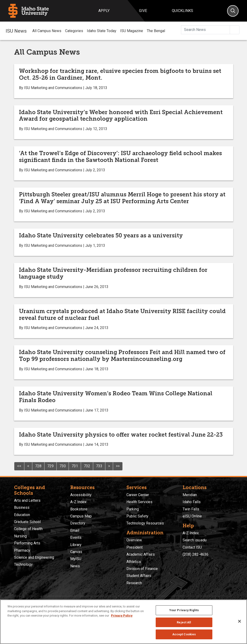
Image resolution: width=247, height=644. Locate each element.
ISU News (16, 31)
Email (75, 530)
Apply (104, 11)
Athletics (134, 562)
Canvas (76, 552)
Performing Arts (27, 543)
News (75, 566)
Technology (23, 564)
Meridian (190, 495)
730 (63, 466)
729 (50, 466)
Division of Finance (142, 569)
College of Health (28, 529)
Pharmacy (22, 550)
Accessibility (81, 495)
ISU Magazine (132, 31)
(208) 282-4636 (195, 554)
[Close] (240, 621)
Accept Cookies (184, 634)
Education (22, 515)
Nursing (20, 536)
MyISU (76, 559)
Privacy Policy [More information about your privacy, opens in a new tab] (122, 616)
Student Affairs (139, 576)
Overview (134, 540)
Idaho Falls (192, 502)
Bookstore (79, 509)
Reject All (184, 622)
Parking (133, 509)
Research (134, 583)
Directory (78, 523)
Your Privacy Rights (184, 610)
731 (75, 466)
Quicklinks (182, 11)
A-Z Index (78, 502)
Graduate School (27, 522)
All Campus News (47, 31)
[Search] (233, 11)
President (135, 547)
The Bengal (156, 31)
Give (143, 11)
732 (87, 466)
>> (118, 466)
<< (19, 466)
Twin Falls (191, 509)
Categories (74, 31)
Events (76, 537)
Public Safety (137, 516)
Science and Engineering (34, 557)
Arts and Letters (27, 500)
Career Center (138, 495)
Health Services (139, 502)
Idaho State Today (102, 31)
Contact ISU (192, 547)
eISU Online (192, 516)
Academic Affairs (141, 554)
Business (22, 507)
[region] (123, 622)
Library (76, 545)
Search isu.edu (195, 540)
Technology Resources (145, 523)
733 (99, 466)
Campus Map (81, 516)
